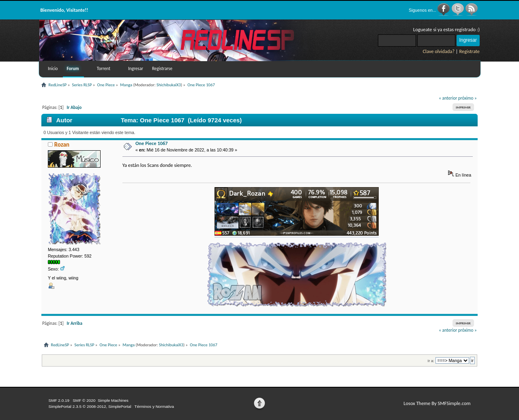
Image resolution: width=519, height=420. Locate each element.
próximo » (468, 98)
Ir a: (431, 361)
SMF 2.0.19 (59, 400)
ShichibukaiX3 (169, 85)
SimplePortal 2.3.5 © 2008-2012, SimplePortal (90, 406)
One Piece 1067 (152, 143)
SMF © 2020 (84, 400)
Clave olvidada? (439, 51)
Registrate (469, 51)
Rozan (62, 145)
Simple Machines (113, 400)
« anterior (448, 98)
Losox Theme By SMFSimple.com (437, 403)
